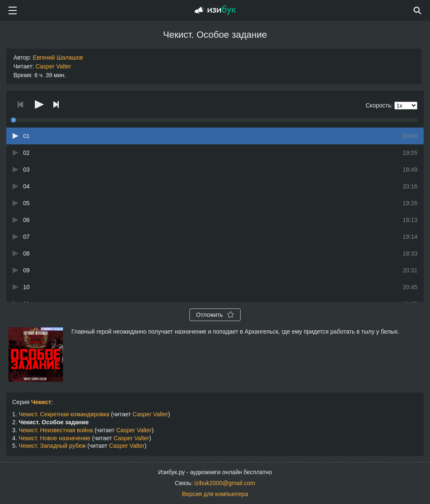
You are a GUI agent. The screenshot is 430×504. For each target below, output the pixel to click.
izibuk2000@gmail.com (225, 483)
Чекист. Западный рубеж (52, 446)
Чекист (41, 402)
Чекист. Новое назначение (55, 438)
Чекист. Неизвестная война (56, 430)
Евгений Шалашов (58, 57)
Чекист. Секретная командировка (64, 414)
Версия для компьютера (215, 494)
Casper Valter (54, 66)
